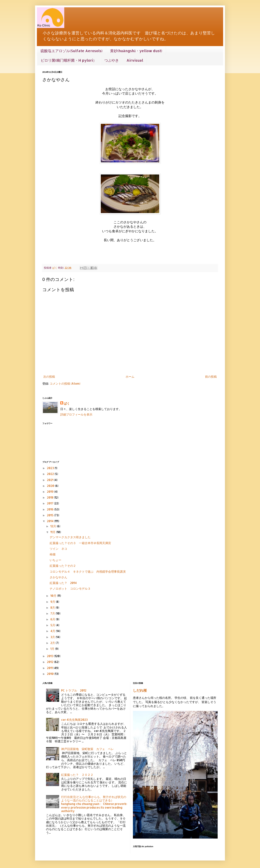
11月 (53, 532)
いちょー (56, 560)
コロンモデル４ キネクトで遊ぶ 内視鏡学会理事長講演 (88, 571)
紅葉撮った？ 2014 (63, 583)
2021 (50, 480)
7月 (53, 613)
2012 (50, 662)
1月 (53, 649)
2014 (51, 521)
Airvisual (135, 60)
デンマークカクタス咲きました (70, 537)
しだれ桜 (140, 690)
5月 (53, 625)
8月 (53, 607)
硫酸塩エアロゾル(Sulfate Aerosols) (71, 51)
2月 (53, 643)
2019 (51, 492)
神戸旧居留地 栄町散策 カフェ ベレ (87, 749)
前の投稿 (211, 376)
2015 (51, 515)
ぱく (67, 403)
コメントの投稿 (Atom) (65, 383)
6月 (53, 619)
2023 (51, 468)
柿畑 (53, 554)
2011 (50, 668)
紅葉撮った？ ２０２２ (77, 775)
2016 (51, 509)
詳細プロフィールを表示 (76, 414)
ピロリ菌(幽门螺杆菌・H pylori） (69, 60)
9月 (53, 602)
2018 (50, 497)
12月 (54, 526)
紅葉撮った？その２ (63, 566)
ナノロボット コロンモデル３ (70, 588)
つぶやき (112, 60)
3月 (53, 637)
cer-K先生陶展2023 (74, 720)
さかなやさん (58, 577)
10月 (54, 596)
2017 (50, 503)
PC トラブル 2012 (74, 690)
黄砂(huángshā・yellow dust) (136, 51)
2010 (51, 674)
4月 (53, 631)
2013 (50, 656)
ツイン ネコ (58, 549)
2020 (51, 486)
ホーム (130, 376)
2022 (51, 474)
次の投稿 (49, 376)
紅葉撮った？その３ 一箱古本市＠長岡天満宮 (80, 543)
